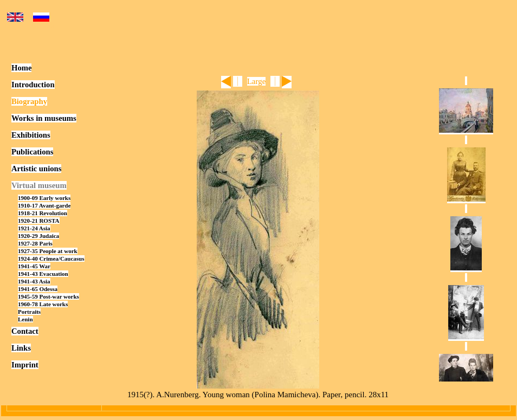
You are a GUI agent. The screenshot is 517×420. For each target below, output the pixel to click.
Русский (42, 22)
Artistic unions (36, 169)
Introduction (33, 85)
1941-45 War (34, 266)
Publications (32, 152)
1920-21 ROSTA (39, 221)
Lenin (25, 319)
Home (21, 68)
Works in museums (44, 118)
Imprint (25, 365)
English (15, 22)
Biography (29, 101)
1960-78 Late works (43, 304)
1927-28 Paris (35, 243)
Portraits (29, 312)
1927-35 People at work (48, 251)
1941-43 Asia (34, 281)
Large (257, 81)
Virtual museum (39, 185)
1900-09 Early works (44, 198)
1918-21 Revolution (43, 213)
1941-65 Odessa (38, 289)
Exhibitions (31, 135)
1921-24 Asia (34, 228)
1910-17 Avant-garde (44, 205)
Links (21, 348)
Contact (25, 331)
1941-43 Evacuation (43, 274)
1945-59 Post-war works (49, 296)
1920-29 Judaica (38, 236)
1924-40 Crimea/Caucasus (51, 259)
